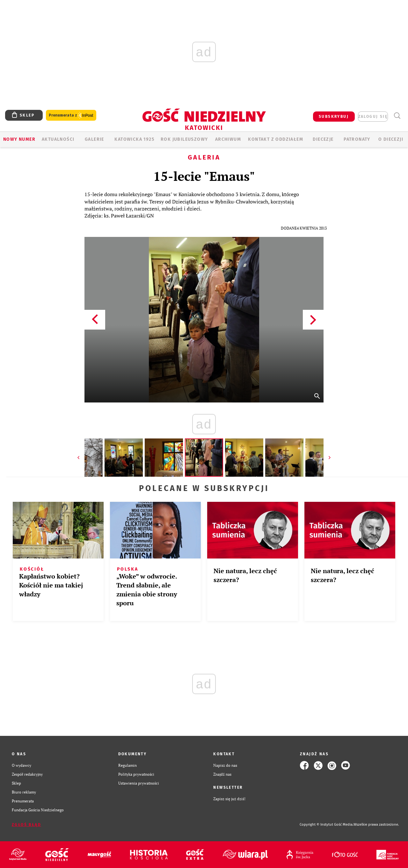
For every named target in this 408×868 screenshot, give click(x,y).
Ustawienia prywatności (139, 783)
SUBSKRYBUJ (334, 117)
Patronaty (357, 139)
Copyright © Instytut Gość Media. (327, 825)
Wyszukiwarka (397, 116)
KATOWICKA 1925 (134, 139)
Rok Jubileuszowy (184, 139)
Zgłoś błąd (26, 825)
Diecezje (323, 139)
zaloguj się (373, 117)
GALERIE (95, 139)
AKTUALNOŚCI (58, 139)
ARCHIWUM (228, 139)
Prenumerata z (71, 115)
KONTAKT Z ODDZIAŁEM (276, 139)
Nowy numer (19, 139)
